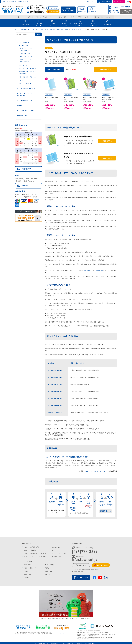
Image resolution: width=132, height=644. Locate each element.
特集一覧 (47, 574)
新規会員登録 (106, 2)
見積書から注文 (128, 7)
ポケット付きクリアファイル (28, 77)
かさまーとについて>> (60, 633)
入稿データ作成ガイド (41, 17)
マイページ (120, 2)
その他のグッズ (22, 105)
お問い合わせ (54, 8)
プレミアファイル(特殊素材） (28, 69)
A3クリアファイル (26, 54)
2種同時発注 (88, 270)
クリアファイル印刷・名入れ (32, 547)
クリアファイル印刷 (25, 25)
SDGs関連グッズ (107, 25)
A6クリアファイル (26, 56)
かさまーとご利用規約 (91, 643)
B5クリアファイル (26, 59)
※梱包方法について (110, 505)
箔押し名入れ (23, 65)
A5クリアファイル (26, 51)
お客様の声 (27, 577)
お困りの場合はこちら (69, 10)
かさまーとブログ (83, 577)
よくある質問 (62, 17)
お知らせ (87, 17)
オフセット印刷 (24, 46)
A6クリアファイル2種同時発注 (78, 136)
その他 (21, 80)
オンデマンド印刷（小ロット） (27, 88)
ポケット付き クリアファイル (52, 24)
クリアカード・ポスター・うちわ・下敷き (35, 556)
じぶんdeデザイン (92, 12)
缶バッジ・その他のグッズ (93, 24)
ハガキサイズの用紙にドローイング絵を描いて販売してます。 (67, 457)
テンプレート (53, 17)
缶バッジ (54, 550)
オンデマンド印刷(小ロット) (31, 550)
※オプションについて (101, 505)
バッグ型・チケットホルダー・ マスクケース (66, 24)
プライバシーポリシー (68, 643)
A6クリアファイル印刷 (52, 97)
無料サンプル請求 (54, 12)
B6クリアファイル (26, 62)
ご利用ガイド (30, 17)
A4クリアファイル (26, 48)
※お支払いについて (60, 505)
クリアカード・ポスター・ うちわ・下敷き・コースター (80, 24)
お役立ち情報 (48, 571)
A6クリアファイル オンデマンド (95, 471)
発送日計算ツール (82, 12)
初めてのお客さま (50, 565)
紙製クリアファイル (25, 83)
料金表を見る (107, 141)
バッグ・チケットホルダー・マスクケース (35, 553)
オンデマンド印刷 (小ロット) (38, 24)
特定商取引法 (55, 643)
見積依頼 (116, 7)
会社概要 (79, 643)
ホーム (22, 17)
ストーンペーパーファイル (25, 110)
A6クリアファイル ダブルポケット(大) (109, 98)
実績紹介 (80, 17)
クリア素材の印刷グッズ (25, 100)
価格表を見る (106, 69)
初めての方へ (72, 17)
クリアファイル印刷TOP (41, 643)
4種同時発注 (99, 270)
